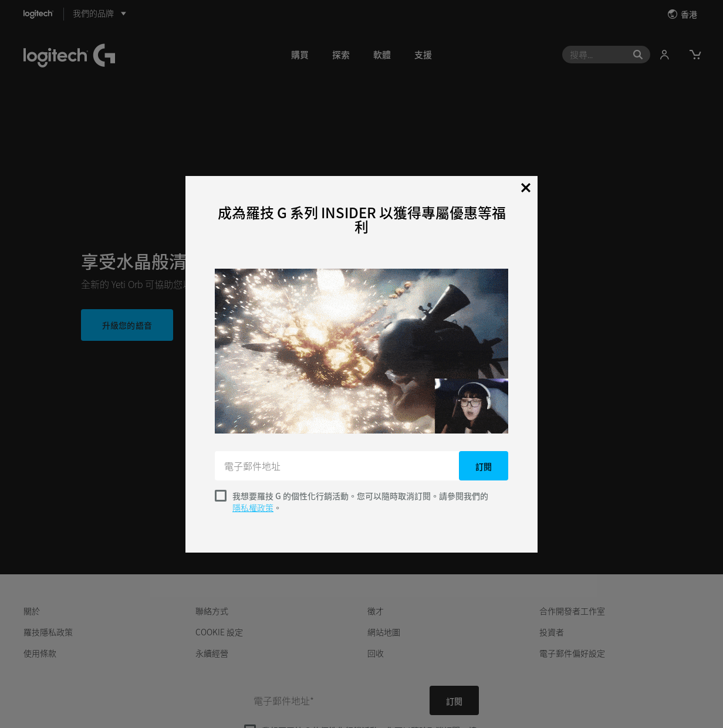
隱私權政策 (253, 507)
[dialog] (361, 364)
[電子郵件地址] (338, 466)
